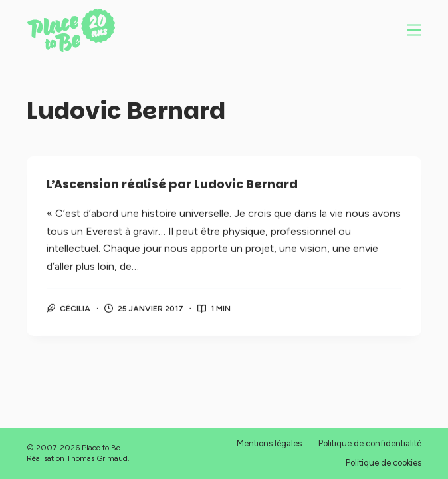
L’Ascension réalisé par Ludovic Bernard (172, 185)
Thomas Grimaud (97, 458)
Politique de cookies (384, 463)
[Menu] (414, 30)
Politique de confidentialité (370, 443)
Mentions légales (269, 443)
